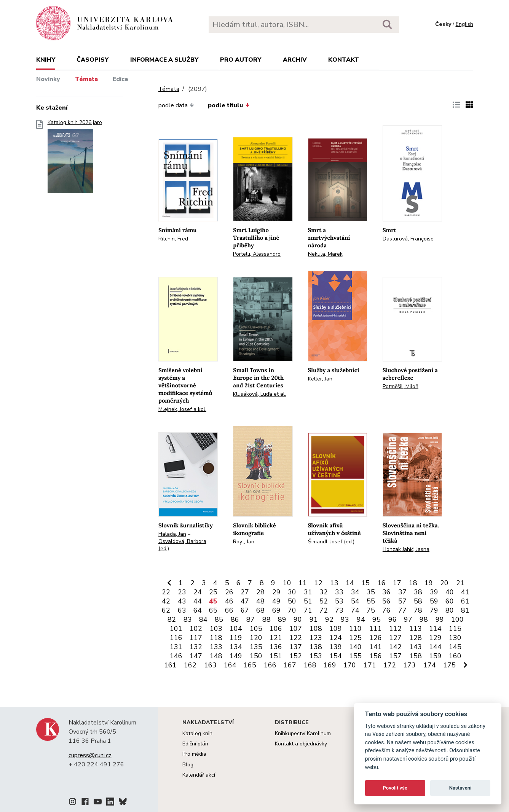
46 (229, 601)
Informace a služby (164, 60)
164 (230, 665)
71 (308, 610)
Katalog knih (197, 733)
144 (435, 647)
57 (402, 601)
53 (339, 601)
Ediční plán (195, 744)
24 (198, 592)
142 (395, 647)
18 (413, 583)
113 (416, 629)
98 (424, 619)
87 (251, 619)
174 (430, 665)
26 (229, 592)
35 (371, 592)
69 (276, 610)
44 (198, 601)
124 (336, 638)
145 (455, 647)
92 (329, 619)
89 (282, 619)
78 (418, 610)
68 (260, 610)
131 (176, 647)
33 (339, 592)
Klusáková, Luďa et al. (259, 394)
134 (236, 647)
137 (296, 647)
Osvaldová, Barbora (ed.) (182, 545)
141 (376, 647)
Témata (86, 79)
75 (371, 610)
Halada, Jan (172, 534)
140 (355, 647)
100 (457, 619)
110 (355, 629)
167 (290, 665)
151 (276, 656)
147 (196, 656)
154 (336, 656)
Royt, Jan (244, 542)
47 (245, 601)
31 (308, 592)
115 (455, 629)
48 (260, 601)
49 (276, 601)
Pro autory (241, 60)
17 (397, 583)
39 (434, 592)
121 (276, 638)
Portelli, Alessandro (257, 254)
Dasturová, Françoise (408, 239)
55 (371, 601)
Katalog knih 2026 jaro (75, 159)
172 (390, 665)
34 (355, 592)
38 (418, 592)
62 (166, 610)
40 (450, 592)
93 (345, 619)
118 (216, 638)
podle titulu (229, 105)
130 (455, 638)
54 (355, 601)
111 (376, 629)
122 (296, 638)
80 (450, 610)
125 (355, 638)
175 (449, 665)
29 (276, 592)
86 (235, 619)
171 (370, 665)
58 (418, 601)
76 (386, 610)
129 (435, 638)
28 (260, 592)
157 (395, 656)
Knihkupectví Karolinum (303, 733)
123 (316, 638)
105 (256, 629)
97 (408, 619)
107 (296, 629)
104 (236, 629)
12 (318, 583)
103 (216, 629)
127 (395, 638)
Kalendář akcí (199, 775)
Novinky (48, 79)
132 (196, 647)
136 (276, 647)
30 (292, 592)
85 (219, 619)
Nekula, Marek (325, 254)
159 (435, 656)
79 (434, 610)
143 (416, 647)
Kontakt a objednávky (301, 744)
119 (236, 638)
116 (176, 638)
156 (376, 656)
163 (210, 665)
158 (416, 656)
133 (216, 647)
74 (355, 610)
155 (355, 656)
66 (229, 610)
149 (236, 656)
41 (465, 592)
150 (256, 656)
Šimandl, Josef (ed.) (331, 542)
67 (245, 610)
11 (303, 583)
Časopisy (93, 60)
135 (256, 647)
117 (196, 638)
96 (393, 619)
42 (166, 601)
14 (350, 583)
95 (377, 619)
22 (166, 592)
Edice (120, 79)
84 (203, 619)
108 (316, 629)
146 (176, 656)
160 (455, 656)
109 (336, 629)
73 (339, 610)
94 (361, 619)
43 (182, 601)
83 (188, 619)
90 (298, 619)
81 (465, 610)
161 (170, 665)
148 (216, 656)
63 (182, 610)
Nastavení (460, 788)
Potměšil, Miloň (400, 386)
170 (350, 665)
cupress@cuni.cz (90, 755)
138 (316, 647)
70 (292, 610)
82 (172, 619)
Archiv (295, 60)
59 (434, 601)
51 (308, 601)
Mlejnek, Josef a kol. (182, 409)
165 (250, 665)
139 (336, 647)
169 (330, 665)
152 (296, 656)
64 (198, 610)
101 (176, 629)
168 (310, 665)
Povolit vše (395, 788)
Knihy (46, 60)
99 (440, 619)
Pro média (194, 754)
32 (324, 592)
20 (444, 583)
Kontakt (344, 60)
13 (334, 583)
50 (292, 601)
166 (270, 665)
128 (416, 638)
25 (213, 592)
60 (450, 601)
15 (365, 583)
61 (465, 601)
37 (402, 592)
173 (409, 665)
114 (435, 629)
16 (381, 583)
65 (213, 610)
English (464, 24)
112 (395, 629)
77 (402, 610)
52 (324, 601)
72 (324, 610)
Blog (188, 765)
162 (190, 665)
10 (287, 583)
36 (386, 592)
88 (266, 619)
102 (196, 629)
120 (256, 638)
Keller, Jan (320, 379)
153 (316, 656)
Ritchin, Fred (173, 239)
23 (182, 592)
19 (429, 583)
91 (314, 619)
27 (245, 592)
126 (376, 638)
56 (386, 601)
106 (276, 629)
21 (460, 583)
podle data (176, 105)
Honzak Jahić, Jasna (406, 549)
